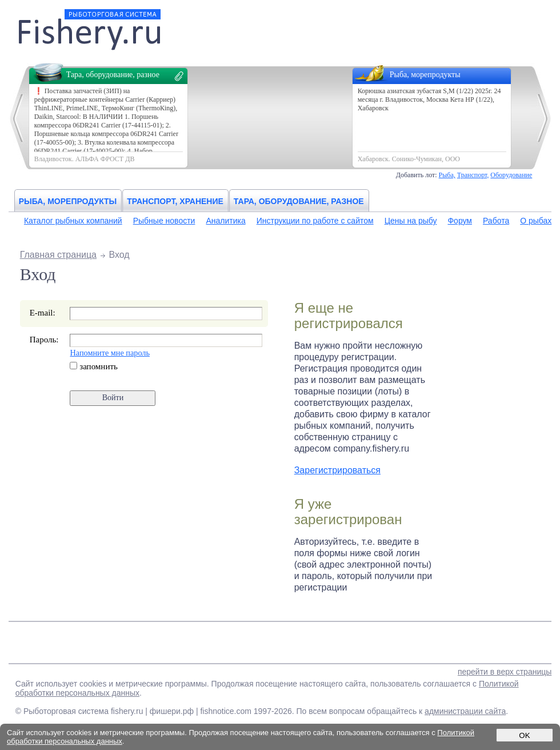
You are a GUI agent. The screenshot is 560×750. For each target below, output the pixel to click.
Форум (460, 221)
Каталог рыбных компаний (73, 221)
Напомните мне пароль (109, 353)
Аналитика (225, 221)
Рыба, (447, 175)
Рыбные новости (164, 221)
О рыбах (536, 221)
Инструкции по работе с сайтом (315, 221)
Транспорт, (473, 175)
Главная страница (58, 255)
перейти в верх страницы (505, 672)
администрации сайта (465, 711)
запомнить (93, 366)
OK (524, 735)
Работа (496, 221)
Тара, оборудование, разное (299, 201)
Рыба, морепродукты (68, 201)
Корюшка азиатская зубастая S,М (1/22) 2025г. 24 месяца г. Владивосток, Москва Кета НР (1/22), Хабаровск (429, 99)
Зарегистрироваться (337, 470)
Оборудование (511, 175)
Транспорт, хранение (175, 201)
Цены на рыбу (411, 221)
